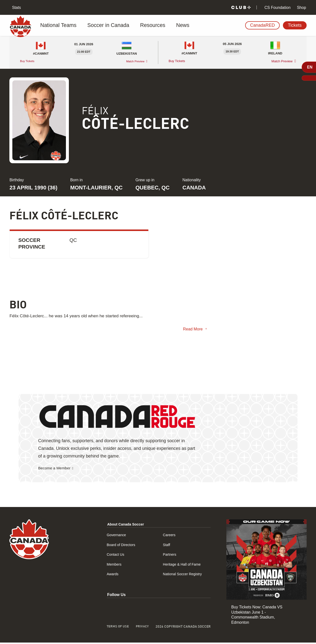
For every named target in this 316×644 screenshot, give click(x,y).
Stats (16, 8)
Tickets (295, 25)
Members (113, 566)
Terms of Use (117, 628)
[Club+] (241, 8)
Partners (170, 556)
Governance (116, 536)
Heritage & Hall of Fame (183, 566)
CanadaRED (262, 25)
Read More (192, 330)
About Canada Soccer (126, 526)
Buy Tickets (29, 61)
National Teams (59, 25)
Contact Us (115, 556)
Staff (166, 546)
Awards (112, 576)
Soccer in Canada (102, 25)
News (167, 25)
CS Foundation (277, 8)
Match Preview (133, 61)
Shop (301, 8)
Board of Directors (121, 546)
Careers (169, 536)
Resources (140, 25)
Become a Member (57, 470)
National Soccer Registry (184, 576)
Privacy (142, 628)
